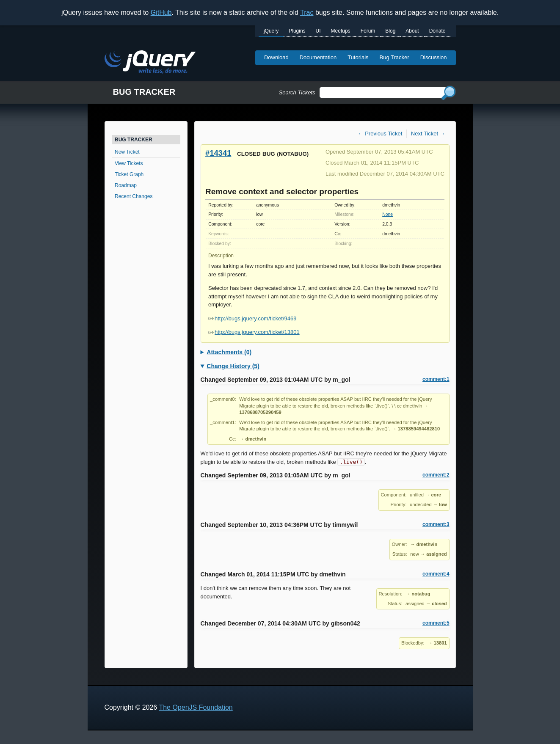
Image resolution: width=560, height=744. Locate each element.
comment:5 (436, 623)
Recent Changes (134, 196)
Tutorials (358, 57)
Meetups (341, 31)
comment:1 (436, 379)
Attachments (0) (229, 352)
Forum (368, 31)
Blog (390, 31)
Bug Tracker (394, 57)
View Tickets (129, 163)
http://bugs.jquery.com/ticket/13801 (254, 332)
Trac (307, 12)
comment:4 (436, 574)
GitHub (161, 12)
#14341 (218, 153)
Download (276, 57)
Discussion (434, 57)
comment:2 (436, 475)
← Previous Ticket (380, 134)
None (388, 214)
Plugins (297, 31)
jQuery (271, 31)
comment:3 (436, 524)
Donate (437, 31)
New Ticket (127, 152)
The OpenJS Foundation (196, 707)
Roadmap (126, 185)
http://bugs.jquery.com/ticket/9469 (252, 318)
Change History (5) (233, 366)
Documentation (318, 57)
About (412, 31)
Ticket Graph (129, 174)
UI (318, 31)
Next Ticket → (428, 134)
